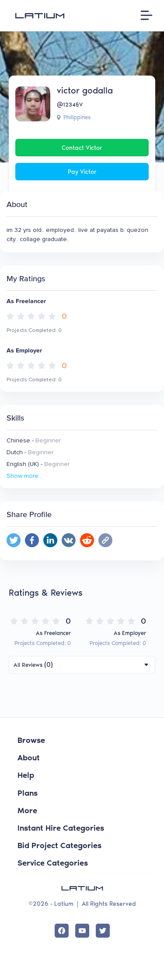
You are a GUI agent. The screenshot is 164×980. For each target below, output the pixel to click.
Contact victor (82, 148)
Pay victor (82, 172)
